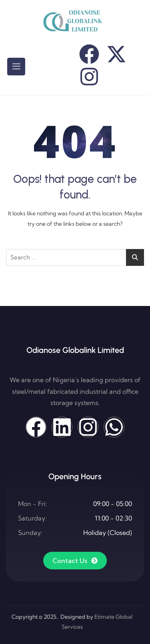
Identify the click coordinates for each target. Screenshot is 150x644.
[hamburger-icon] (16, 67)
